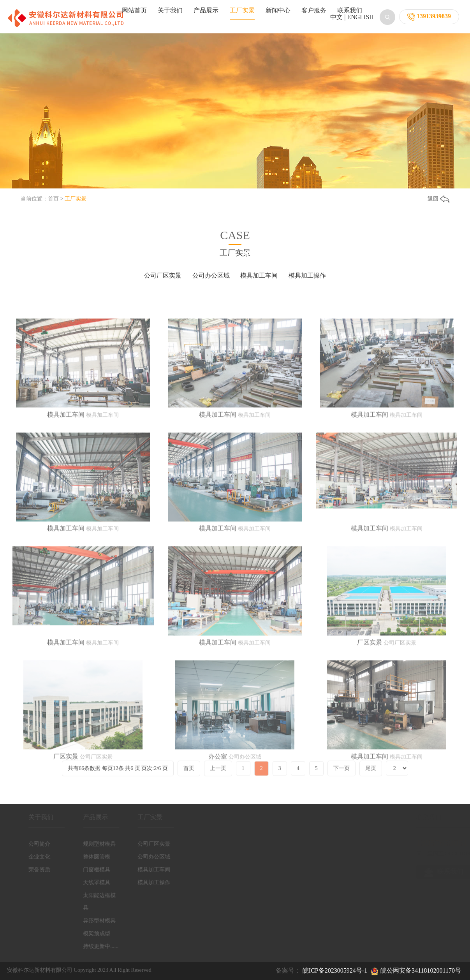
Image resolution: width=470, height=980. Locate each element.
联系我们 (350, 10)
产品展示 (206, 10)
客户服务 (314, 10)
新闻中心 (278, 10)
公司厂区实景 (163, 275)
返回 (438, 199)
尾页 (371, 782)
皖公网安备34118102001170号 (421, 970)
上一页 (218, 782)
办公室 (218, 825)
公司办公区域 (211, 275)
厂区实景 (370, 711)
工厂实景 (242, 10)
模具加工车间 (259, 275)
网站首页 (134, 10)
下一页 (341, 782)
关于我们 (170, 10)
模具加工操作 (307, 275)
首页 (53, 199)
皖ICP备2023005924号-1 (335, 970)
